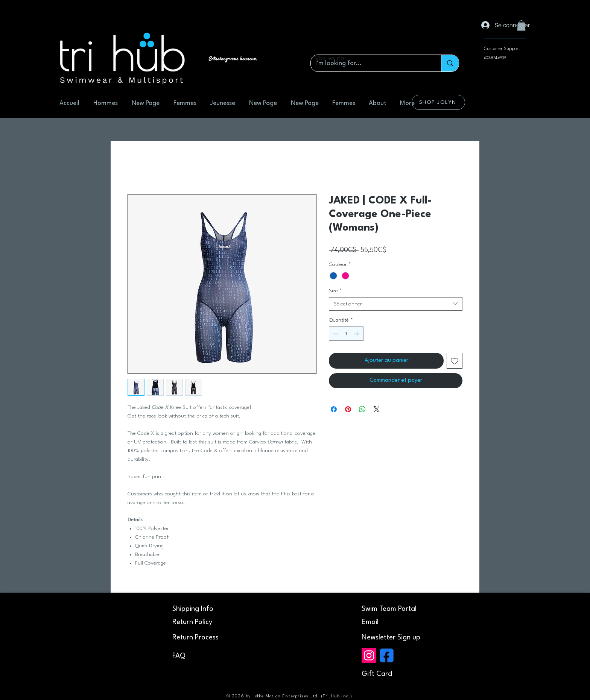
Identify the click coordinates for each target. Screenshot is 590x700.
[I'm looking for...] (370, 63)
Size (335, 291)
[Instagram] (369, 655)
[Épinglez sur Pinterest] (348, 409)
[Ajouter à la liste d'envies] (455, 361)
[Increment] (358, 334)
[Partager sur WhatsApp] (362, 409)
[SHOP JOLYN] (438, 102)
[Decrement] (335, 334)
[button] (521, 25)
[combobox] (396, 304)
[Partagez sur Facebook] (334, 409)
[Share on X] (377, 409)
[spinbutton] (346, 334)
